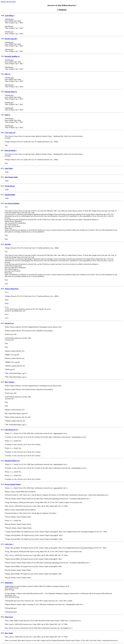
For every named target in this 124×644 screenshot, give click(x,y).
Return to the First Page (8, 2)
